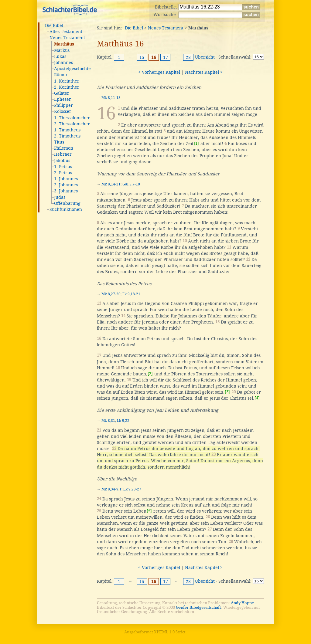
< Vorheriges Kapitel (159, 72)
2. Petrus (63, 173)
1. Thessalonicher (72, 118)
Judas (60, 197)
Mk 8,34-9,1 (111, 489)
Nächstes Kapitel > (204, 72)
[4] (257, 398)
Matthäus (64, 44)
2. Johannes (66, 185)
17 (166, 57)
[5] (149, 511)
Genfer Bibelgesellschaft (198, 607)
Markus (62, 50)
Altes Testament (66, 32)
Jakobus (62, 161)
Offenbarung (67, 203)
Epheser (63, 99)
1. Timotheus (67, 130)
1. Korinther (67, 81)
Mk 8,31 (108, 421)
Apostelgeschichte (72, 69)
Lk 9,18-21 (131, 294)
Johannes (63, 63)
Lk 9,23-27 (132, 489)
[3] (227, 392)
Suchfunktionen (66, 209)
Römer (61, 75)
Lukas (60, 56)
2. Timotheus (67, 136)
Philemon (64, 148)
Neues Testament (67, 38)
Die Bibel (54, 25)
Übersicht (205, 57)
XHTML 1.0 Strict (170, 632)
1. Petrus (63, 167)
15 (142, 57)
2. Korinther (67, 87)
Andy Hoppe (242, 603)
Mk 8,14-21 (111, 184)
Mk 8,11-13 (111, 98)
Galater (62, 93)
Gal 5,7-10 (131, 184)
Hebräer (63, 154)
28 (188, 57)
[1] (196, 143)
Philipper (63, 105)
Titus (59, 142)
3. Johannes (66, 191)
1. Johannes (66, 179)
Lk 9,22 (123, 421)
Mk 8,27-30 (111, 294)
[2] (150, 374)
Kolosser (63, 111)
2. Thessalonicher (72, 124)
